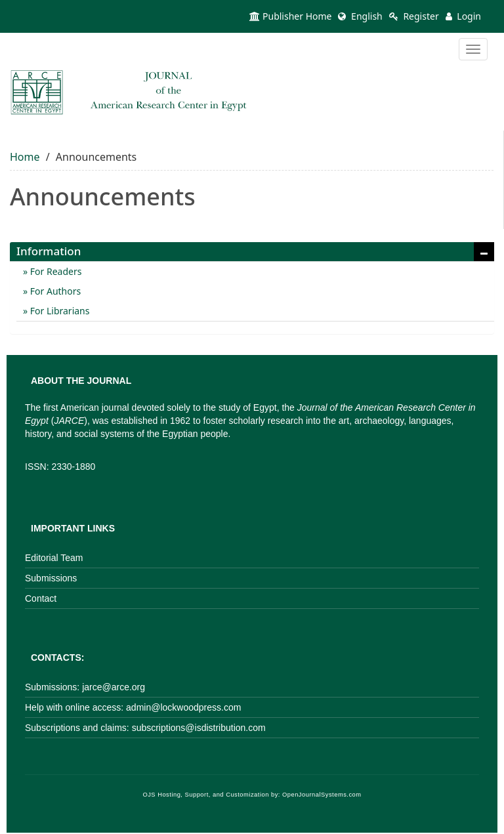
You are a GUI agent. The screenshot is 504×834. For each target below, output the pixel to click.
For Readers (54, 271)
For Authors (54, 291)
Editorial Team (54, 558)
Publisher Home (290, 16)
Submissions (51, 578)
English (360, 16)
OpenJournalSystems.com (322, 795)
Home (25, 157)
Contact (41, 598)
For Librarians (58, 311)
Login (463, 16)
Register (414, 16)
